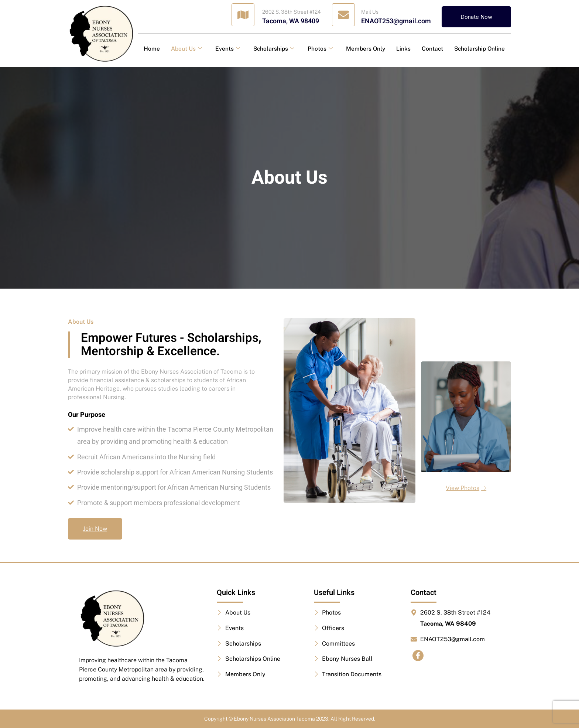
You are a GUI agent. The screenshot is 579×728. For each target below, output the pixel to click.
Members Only (366, 48)
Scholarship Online (479, 48)
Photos (320, 48)
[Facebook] (418, 656)
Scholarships (274, 48)
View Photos (466, 488)
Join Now (95, 529)
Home (152, 48)
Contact (432, 48)
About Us (186, 48)
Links (403, 48)
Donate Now (476, 17)
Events (228, 48)
